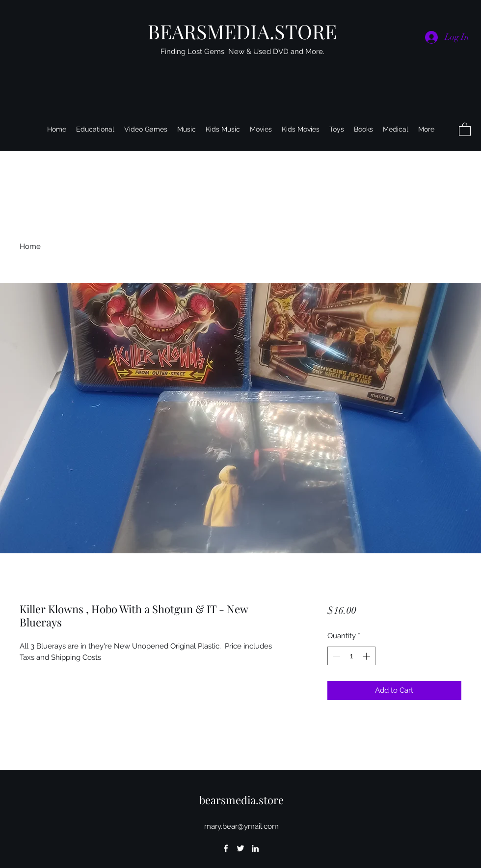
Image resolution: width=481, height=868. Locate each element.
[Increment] (367, 656)
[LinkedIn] (255, 848)
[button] (465, 129)
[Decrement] (335, 656)
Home (30, 246)
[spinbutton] (351, 656)
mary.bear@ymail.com (241, 826)
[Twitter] (240, 848)
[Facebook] (226, 848)
